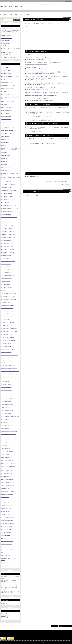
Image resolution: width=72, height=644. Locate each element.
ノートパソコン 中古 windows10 (8, 365)
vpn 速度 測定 (4, 46)
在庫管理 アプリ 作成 (6, 503)
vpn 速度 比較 (4, 162)
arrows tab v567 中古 (6, 43)
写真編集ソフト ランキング (7, 488)
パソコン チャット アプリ (7, 396)
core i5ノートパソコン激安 (7, 82)
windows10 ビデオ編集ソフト (7, 241)
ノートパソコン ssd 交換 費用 (7, 349)
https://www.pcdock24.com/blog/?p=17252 (35, 85)
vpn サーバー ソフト (6, 140)
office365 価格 (4, 104)
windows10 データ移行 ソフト (8, 229)
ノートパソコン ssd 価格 (6, 352)
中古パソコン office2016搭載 (7, 479)
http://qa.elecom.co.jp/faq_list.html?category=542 (37, 69)
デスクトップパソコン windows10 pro (9, 329)
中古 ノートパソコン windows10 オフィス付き (10, 467)
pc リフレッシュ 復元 (6, 113)
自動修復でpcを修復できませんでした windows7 (9, 559)
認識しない (39, 177)
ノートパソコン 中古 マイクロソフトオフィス (10, 378)
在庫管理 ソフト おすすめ (7, 506)
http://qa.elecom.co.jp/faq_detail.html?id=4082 (36, 64)
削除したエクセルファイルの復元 (8, 491)
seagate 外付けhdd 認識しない (8, 131)
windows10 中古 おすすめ (7, 255)
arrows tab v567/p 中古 (6, 55)
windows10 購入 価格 (6, 282)
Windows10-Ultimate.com (11, 6)
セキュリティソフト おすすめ (7, 308)
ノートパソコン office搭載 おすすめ (9, 340)
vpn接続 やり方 (5, 170)
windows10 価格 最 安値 (6, 264)
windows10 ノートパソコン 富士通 (8, 238)
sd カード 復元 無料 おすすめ (7, 122)
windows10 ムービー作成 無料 (8, 249)
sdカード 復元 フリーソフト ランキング (10, 57)
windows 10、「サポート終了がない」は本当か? (11, 178)
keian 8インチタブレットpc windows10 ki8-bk (10, 98)
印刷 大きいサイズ (5, 497)
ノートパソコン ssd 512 (6, 346)
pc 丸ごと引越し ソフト (6, 116)
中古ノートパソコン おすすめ (7, 477)
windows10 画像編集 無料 (7, 279)
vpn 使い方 (4, 145)
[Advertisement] (47, 38)
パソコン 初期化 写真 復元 (7, 402)
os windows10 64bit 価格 (6, 110)
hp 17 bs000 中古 (5, 91)
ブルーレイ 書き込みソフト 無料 (8, 440)
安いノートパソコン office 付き (8, 518)
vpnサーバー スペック (6, 167)
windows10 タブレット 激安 (7, 226)
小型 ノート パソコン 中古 (7, 526)
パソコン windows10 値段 (7, 390)
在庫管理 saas (4, 500)
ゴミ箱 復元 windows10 (6, 302)
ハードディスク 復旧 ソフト (7, 384)
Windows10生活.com (6, 618)
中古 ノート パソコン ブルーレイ (8, 463)
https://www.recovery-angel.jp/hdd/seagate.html (37, 89)
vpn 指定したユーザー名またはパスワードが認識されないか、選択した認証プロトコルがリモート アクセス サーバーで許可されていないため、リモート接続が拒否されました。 (10, 149)
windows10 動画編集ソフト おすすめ (9, 273)
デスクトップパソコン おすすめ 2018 (9, 332)
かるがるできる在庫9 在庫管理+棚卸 (9, 299)
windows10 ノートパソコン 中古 (8, 235)
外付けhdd (33, 177)
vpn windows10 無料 (5, 137)
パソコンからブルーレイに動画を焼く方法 (10, 416)
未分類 (16, 15)
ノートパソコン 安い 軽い (7, 381)
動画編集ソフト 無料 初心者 (7, 494)
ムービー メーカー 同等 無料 (7, 452)
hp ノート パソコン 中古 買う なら (8, 94)
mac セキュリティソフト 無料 (7, 101)
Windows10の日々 (5, 615)
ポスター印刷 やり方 (6, 449)
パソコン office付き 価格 (6, 387)
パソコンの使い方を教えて (7, 419)
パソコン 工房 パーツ (6, 408)
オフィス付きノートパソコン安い (8, 296)
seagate (27, 177)
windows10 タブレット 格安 (7, 223)
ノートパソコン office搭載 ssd (8, 337)
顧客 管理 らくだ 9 (5, 566)
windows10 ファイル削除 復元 (8, 246)
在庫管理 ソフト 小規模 (6, 509)
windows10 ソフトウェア (6, 220)
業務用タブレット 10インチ (7, 538)
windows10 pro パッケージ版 (7, 197)
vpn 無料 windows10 (5, 156)
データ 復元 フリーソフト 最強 (8, 323)
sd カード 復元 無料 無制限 (7, 38)
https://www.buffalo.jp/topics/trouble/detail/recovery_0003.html (40, 74)
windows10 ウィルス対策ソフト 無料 (9, 211)
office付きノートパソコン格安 (7, 107)
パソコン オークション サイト (8, 393)
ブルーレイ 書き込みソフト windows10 (9, 437)
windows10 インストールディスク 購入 (9, 205)
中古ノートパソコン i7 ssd (7, 471)
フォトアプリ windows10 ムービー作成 (9, 431)
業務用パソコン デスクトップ (7, 547)
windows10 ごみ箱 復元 (6, 214)
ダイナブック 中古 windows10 (8, 314)
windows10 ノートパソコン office (8, 232)
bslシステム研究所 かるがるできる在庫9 (10, 77)
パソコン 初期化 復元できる (7, 405)
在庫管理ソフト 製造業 (6, 515)
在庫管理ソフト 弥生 (6, 512)
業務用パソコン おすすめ (6, 544)
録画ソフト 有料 (5, 563)
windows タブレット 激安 (7, 188)
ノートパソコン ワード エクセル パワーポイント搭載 (10, 362)
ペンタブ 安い (4, 446)
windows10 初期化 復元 (6, 267)
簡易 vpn (3, 553)
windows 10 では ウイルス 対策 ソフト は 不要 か (10, 174)
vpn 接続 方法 (4, 153)
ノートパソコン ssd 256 (6, 343)
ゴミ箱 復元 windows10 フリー (8, 305)
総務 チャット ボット (6, 556)
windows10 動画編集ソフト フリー (8, 276)
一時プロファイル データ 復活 (8, 460)
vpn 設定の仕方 (5, 159)
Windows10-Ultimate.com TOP (6, 15)
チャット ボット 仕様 (6, 320)
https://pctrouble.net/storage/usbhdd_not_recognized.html (39, 100)
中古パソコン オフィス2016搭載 (8, 485)
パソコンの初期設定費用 (6, 422)
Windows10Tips (5, 617)
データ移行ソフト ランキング (7, 326)
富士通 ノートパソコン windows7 (8, 523)
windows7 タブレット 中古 (7, 288)
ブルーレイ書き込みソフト (7, 443)
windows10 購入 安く (6, 285)
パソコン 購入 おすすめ (6, 414)
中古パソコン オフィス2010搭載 (8, 482)
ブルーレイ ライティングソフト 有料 (9, 434)
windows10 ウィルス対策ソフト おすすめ (10, 208)
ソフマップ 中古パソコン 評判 (8, 311)
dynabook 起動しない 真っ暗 (7, 52)
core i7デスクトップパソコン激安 (8, 85)
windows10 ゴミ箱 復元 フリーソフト (9, 217)
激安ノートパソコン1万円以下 (8, 550)
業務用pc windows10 (6, 535)
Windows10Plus (5, 614)
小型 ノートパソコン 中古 (7, 529)
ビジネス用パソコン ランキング (8, 425)
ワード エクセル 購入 (6, 458)
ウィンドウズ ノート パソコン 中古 (9, 293)
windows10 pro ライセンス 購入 (8, 199)
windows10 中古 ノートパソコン (8, 261)
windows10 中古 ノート (6, 258)
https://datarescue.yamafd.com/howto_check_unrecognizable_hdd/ (41, 96)
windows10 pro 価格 (5, 202)
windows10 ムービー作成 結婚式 (8, 252)
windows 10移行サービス (6, 182)
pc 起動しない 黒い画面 (6, 119)
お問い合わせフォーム (6, 603)
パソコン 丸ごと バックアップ (8, 399)
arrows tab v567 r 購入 (6, 68)
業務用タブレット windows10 (7, 541)
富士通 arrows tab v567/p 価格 (8, 521)
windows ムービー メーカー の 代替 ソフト (10, 191)
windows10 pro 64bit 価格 (7, 194)
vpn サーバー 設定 (5, 143)
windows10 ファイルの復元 (7, 243)
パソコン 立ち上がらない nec (7, 411)
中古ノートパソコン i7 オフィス (8, 474)
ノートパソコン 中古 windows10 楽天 (9, 374)
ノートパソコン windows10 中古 (8, 358)
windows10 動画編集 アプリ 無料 (8, 270)
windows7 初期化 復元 (6, 290)
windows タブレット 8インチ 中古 (8, 185)
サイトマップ (68, 1)
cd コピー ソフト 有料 (6, 80)
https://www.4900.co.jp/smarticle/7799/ (34, 80)
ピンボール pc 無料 (5, 41)
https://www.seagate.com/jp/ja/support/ (34, 59)
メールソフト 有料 (5, 455)
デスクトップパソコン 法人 (7, 334)
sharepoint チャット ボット (7, 134)
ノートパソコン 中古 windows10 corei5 (9, 368)
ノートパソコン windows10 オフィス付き (10, 355)
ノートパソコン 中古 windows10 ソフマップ (10, 371)
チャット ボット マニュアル (7, 317)
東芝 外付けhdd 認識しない (7, 36)
